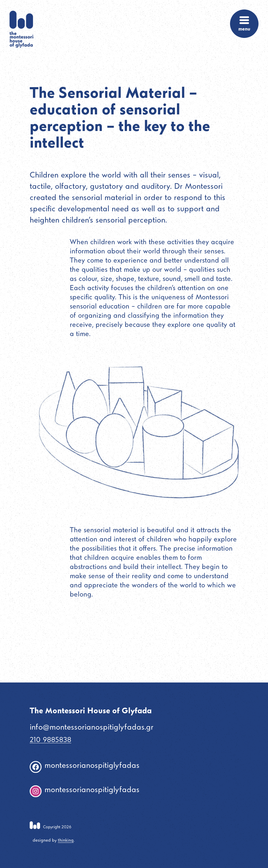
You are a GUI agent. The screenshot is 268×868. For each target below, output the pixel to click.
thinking (66, 841)
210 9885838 (50, 740)
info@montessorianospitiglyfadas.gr (92, 728)
